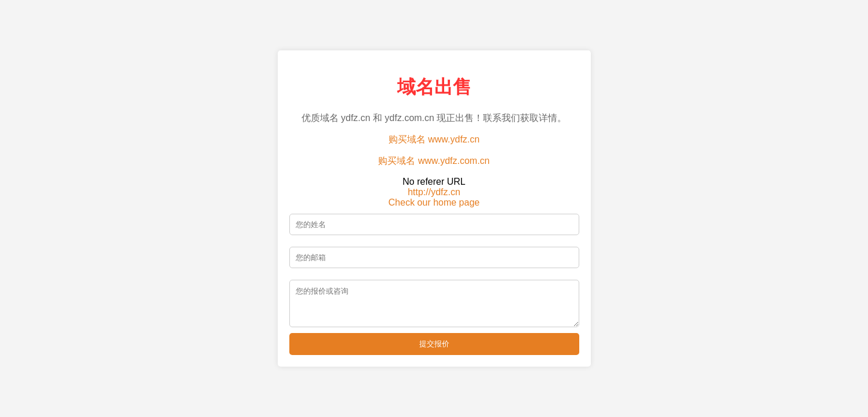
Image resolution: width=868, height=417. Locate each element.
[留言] (434, 303)
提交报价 (434, 347)
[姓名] (434, 221)
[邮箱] (434, 254)
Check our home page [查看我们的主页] (434, 199)
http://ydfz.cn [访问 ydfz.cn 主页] (434, 189)
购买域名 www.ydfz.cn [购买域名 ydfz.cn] (434, 136)
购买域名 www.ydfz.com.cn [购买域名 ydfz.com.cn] (434, 157)
